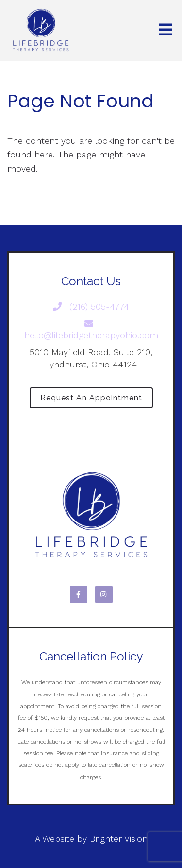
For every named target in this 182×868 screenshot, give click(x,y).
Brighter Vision (119, 839)
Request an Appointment (91, 398)
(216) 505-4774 (91, 306)
